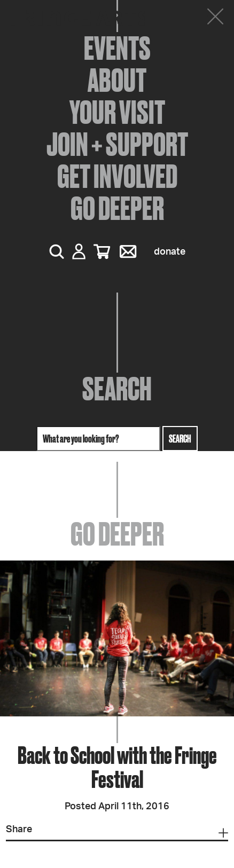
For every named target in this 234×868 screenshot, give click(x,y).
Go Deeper (117, 208)
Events (117, 48)
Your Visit (117, 112)
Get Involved (117, 176)
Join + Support (117, 144)
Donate (170, 252)
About (117, 80)
